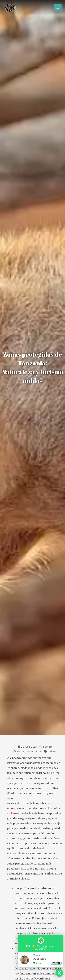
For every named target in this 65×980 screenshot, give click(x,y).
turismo (52, 751)
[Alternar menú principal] (58, 8)
